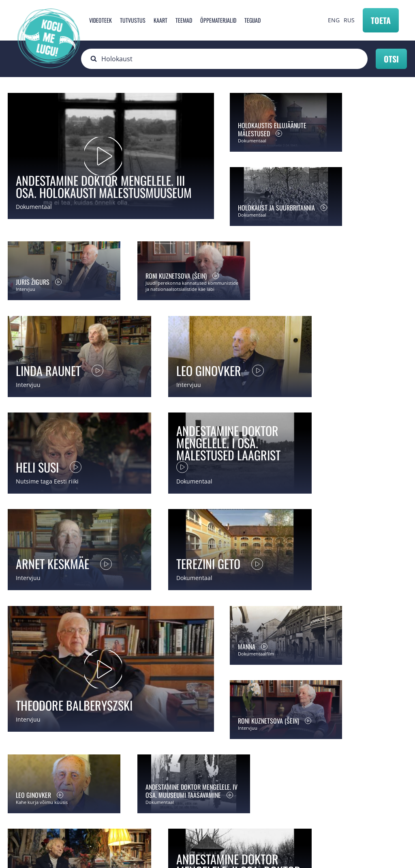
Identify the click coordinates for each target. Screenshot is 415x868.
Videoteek (101, 20)
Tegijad (252, 20)
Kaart (160, 20)
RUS (349, 20)
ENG (334, 20)
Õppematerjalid (218, 20)
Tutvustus (133, 20)
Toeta (381, 20)
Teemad (184, 20)
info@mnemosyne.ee (166, 811)
